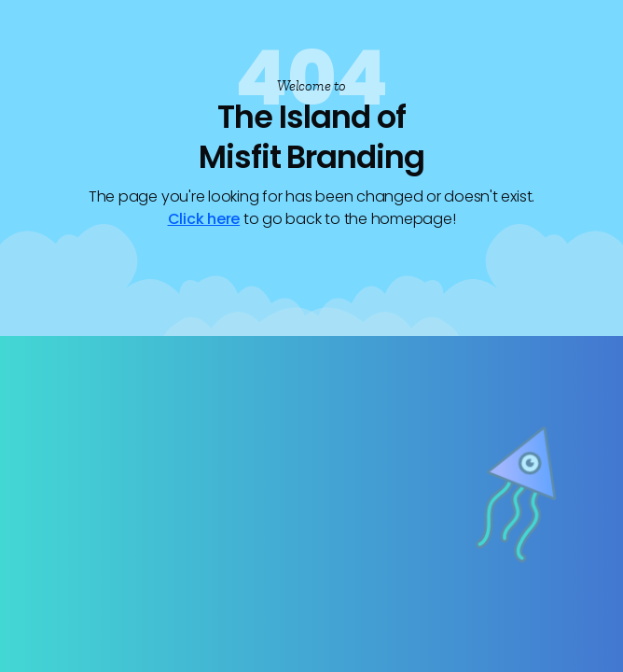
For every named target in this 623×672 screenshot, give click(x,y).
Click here (204, 219)
